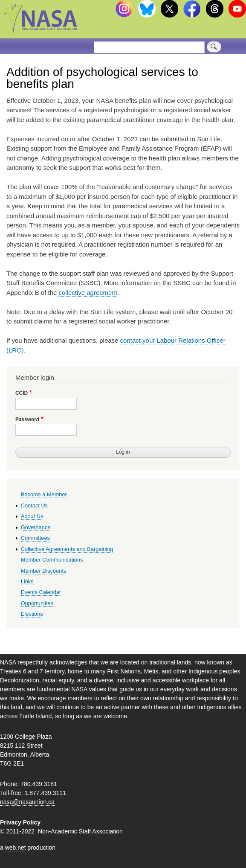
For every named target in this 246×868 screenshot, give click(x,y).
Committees (35, 538)
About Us (32, 516)
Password (27, 419)
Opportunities (37, 603)
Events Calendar (41, 592)
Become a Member (44, 494)
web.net (16, 848)
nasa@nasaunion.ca (27, 802)
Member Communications (52, 560)
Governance (36, 527)
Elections (32, 614)
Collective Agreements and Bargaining (67, 549)
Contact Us (34, 505)
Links (27, 581)
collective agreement (88, 293)
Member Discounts (44, 571)
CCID (22, 393)
